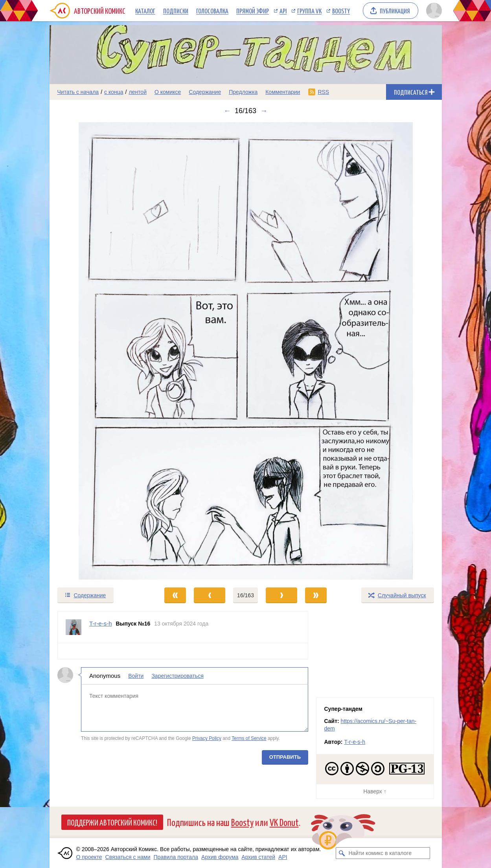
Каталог (145, 11)
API (283, 11)
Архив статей (258, 857)
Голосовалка (212, 11)
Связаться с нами (128, 857)
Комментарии (283, 92)
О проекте (89, 857)
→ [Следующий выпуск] (264, 111)
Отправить (285, 757)
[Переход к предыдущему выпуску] (99, 351)
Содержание (205, 92)
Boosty (341, 11)
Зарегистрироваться (177, 676)
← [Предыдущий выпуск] (227, 111)
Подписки (176, 11)
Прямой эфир (253, 11)
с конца (114, 92)
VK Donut (284, 822)
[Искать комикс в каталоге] (342, 853)
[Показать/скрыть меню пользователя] (433, 11)
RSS (323, 92)
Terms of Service (249, 738)
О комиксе (168, 92)
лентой (138, 92)
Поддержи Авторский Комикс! (112, 822)
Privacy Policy (206, 738)
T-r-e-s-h (355, 742)
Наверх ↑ (375, 791)
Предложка (243, 92)
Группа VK (309, 11)
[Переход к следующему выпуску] (246, 351)
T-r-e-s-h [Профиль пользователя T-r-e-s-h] (101, 623)
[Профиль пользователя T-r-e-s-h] (74, 627)
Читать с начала (78, 92)
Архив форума (220, 857)
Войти (136, 676)
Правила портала (176, 857)
